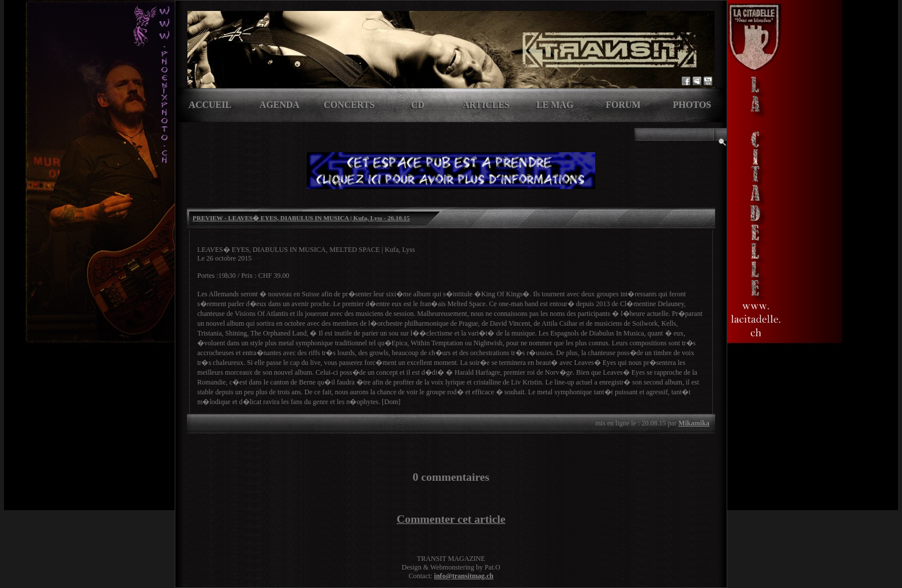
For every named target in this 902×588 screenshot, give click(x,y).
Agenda (279, 105)
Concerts (349, 105)
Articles (486, 105)
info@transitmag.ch (464, 576)
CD (418, 105)
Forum (623, 105)
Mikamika (694, 423)
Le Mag (555, 105)
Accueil (210, 105)
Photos (692, 105)
